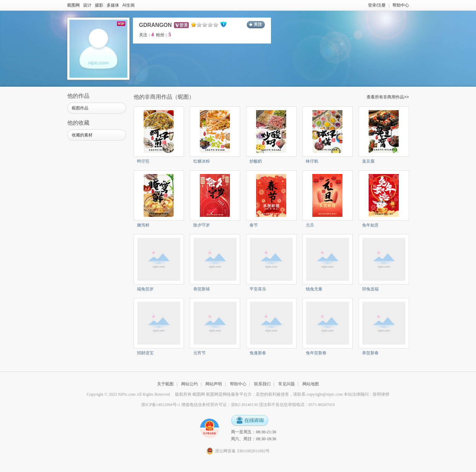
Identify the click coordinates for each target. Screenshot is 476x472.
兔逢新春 (258, 353)
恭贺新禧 (202, 289)
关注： (147, 35)
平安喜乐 (258, 289)
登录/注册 (377, 5)
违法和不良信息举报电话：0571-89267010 (297, 405)
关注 (258, 25)
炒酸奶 (256, 161)
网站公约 (190, 384)
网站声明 (214, 384)
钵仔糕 (312, 161)
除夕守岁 (202, 225)
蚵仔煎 (143, 161)
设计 (87, 5)
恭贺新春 (370, 353)
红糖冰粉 (202, 161)
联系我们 (262, 384)
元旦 (310, 225)
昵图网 (74, 5)
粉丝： (163, 35)
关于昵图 (165, 384)
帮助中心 (401, 5)
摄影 (99, 5)
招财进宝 (145, 353)
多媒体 (113, 5)
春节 (254, 225)
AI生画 (129, 5)
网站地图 (311, 384)
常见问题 (286, 384)
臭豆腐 (368, 161)
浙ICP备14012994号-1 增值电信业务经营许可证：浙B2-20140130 (200, 405)
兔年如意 (370, 225)
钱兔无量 (314, 289)
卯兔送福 (370, 289)
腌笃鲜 (143, 225)
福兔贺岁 (145, 289)
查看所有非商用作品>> (388, 97)
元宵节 (200, 353)
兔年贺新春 (316, 353)
